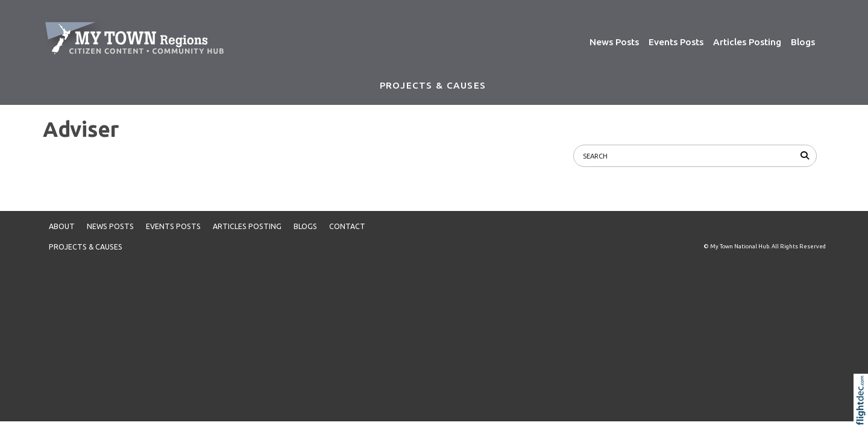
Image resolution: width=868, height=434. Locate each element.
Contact (347, 226)
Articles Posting (747, 42)
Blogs (803, 42)
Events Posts (676, 42)
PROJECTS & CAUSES (433, 85)
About (62, 226)
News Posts (614, 42)
